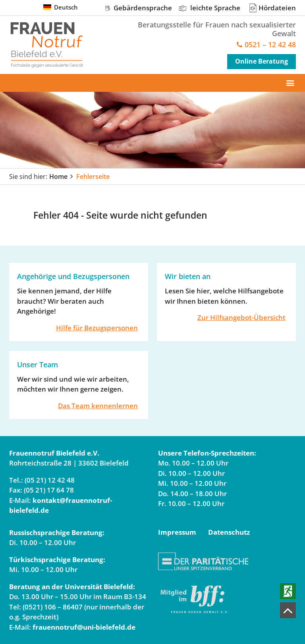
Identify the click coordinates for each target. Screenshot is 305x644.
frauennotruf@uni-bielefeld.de (84, 627)
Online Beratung (262, 61)
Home (58, 177)
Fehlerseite (93, 177)
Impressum (177, 532)
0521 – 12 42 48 (270, 45)
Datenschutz (229, 532)
